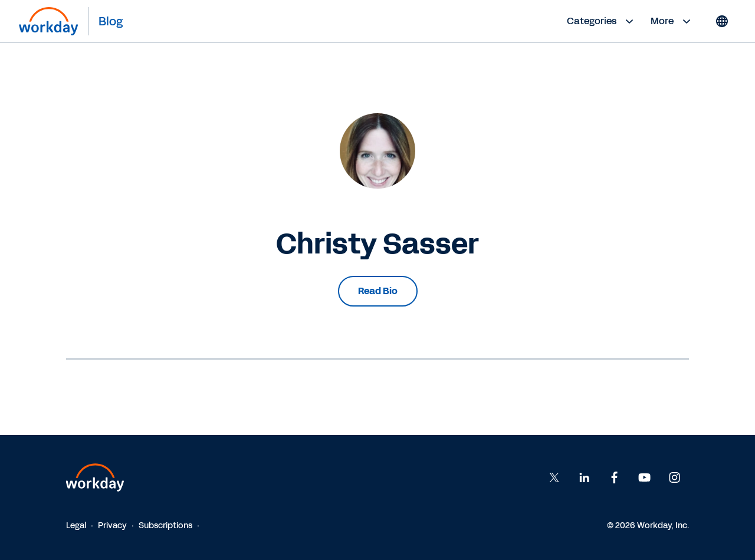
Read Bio (378, 291)
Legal (76, 526)
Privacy (112, 526)
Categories (602, 21)
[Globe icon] (722, 21)
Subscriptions (165, 526)
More (672, 21)
